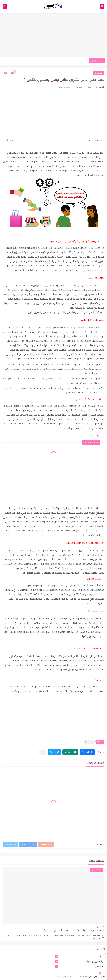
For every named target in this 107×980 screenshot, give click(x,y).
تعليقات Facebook (28, 844)
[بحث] (5, 6)
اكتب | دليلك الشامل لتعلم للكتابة (71, 976)
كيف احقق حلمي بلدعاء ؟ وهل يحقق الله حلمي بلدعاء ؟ (74, 931)
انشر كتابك (98, 73)
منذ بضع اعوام (97, 927)
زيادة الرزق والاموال (79, 961)
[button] (87, 752)
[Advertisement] (53, 35)
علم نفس (79, 966)
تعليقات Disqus (11, 844)
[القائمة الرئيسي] (102, 6)
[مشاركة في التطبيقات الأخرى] (43, 752)
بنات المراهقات (79, 957)
